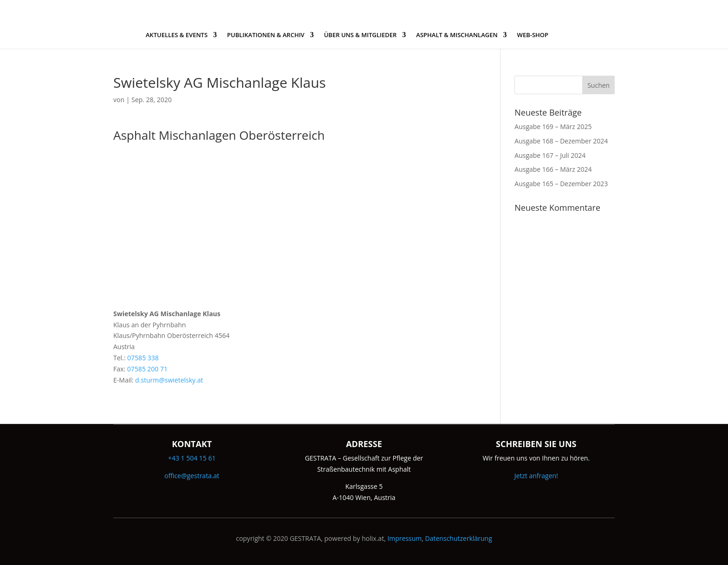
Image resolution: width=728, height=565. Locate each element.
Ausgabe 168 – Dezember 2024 (561, 141)
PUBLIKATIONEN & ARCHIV (266, 35)
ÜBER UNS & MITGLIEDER (361, 35)
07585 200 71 (147, 369)
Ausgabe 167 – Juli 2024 (550, 155)
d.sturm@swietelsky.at (169, 380)
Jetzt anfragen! (536, 476)
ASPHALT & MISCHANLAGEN (457, 35)
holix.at (373, 538)
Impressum (404, 538)
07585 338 (143, 358)
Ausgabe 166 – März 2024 (553, 169)
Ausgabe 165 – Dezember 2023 (561, 184)
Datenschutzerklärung (459, 538)
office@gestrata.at (192, 476)
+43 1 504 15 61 (192, 458)
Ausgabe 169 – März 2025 (553, 127)
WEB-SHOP (533, 35)
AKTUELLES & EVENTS (177, 35)
